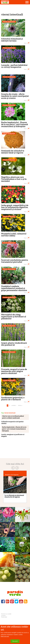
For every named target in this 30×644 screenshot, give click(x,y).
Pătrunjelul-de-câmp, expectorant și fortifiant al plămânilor (14, 317)
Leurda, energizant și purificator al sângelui (13, 435)
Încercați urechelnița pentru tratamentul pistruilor (15, 261)
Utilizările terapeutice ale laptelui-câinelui (12, 423)
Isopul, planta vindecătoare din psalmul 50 (14, 344)
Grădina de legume (12, 475)
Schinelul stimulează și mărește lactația (12, 40)
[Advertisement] (15, 8)
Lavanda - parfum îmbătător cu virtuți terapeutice (14, 66)
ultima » (20, 405)
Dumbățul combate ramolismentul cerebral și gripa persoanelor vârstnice (14, 288)
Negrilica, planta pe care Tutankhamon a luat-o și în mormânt (14, 179)
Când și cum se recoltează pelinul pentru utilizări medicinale (13, 417)
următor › (14, 405)
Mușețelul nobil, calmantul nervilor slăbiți (14, 235)
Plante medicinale (9, 22)
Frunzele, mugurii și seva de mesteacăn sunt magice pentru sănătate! (14, 371)
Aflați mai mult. (5, 636)
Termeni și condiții (6, 614)
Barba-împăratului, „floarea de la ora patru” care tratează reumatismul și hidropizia (15, 124)
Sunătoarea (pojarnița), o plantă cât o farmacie (13, 399)
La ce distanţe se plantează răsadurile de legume (14, 496)
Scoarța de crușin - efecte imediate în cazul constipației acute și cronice (15, 96)
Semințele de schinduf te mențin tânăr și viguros (13, 152)
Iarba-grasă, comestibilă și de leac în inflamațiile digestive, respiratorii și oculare (15, 207)
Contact (3, 616)
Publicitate (4, 617)
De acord (15, 641)
